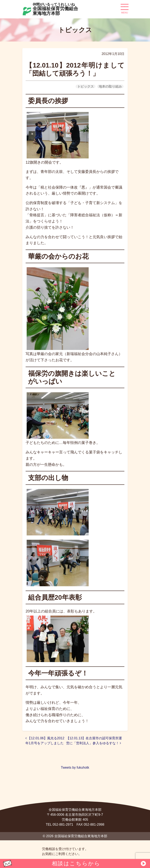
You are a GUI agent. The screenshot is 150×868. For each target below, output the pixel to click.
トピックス (86, 86)
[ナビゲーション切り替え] (125, 8)
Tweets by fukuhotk (75, 768)
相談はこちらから (76, 863)
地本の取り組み (110, 86)
